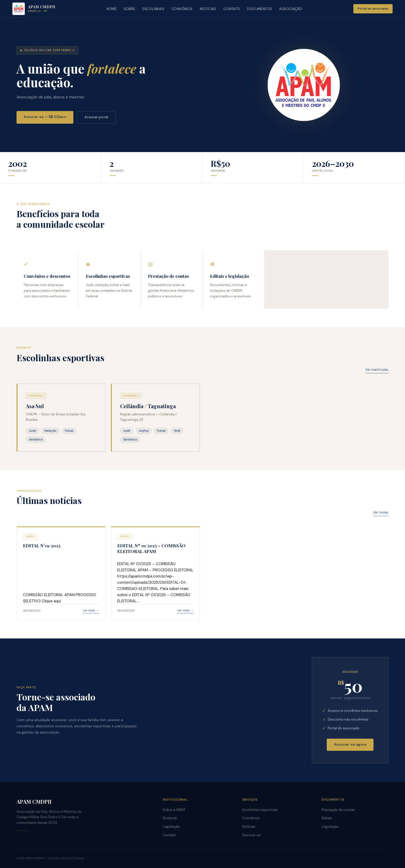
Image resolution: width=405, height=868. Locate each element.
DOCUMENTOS (260, 9)
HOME (112, 9)
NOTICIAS (208, 9)
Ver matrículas (377, 370)
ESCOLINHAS (153, 9)
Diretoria (170, 818)
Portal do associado (373, 9)
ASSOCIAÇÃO (291, 9)
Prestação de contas (338, 810)
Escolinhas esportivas (260, 810)
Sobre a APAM (174, 810)
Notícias (249, 827)
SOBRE (129, 9)
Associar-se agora (350, 744)
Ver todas (381, 512)
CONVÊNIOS (182, 9)
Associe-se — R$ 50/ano (45, 117)
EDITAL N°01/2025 (42, 546)
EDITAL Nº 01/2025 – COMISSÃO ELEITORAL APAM (151, 548)
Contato (169, 835)
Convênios (251, 818)
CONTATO (232, 9)
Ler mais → (91, 610)
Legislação (171, 827)
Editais (327, 818)
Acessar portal (96, 117)
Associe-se (252, 835)
